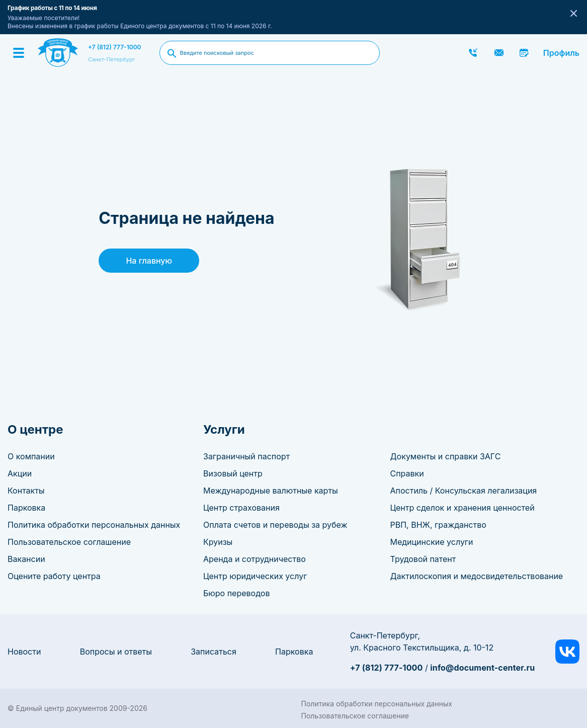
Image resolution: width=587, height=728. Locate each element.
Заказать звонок (473, 53)
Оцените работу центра (54, 576)
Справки (407, 473)
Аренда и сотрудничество (255, 559)
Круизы (218, 542)
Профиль (561, 53)
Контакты (26, 491)
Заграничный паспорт (246, 456)
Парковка (26, 508)
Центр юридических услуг (255, 576)
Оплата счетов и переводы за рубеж (275, 525)
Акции (20, 473)
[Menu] (19, 53)
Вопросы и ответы (116, 652)
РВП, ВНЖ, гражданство (438, 525)
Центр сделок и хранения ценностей (463, 508)
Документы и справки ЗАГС (446, 456)
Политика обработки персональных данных (94, 525)
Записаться (214, 652)
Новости (24, 652)
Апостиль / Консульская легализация (464, 491)
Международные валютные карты (271, 491)
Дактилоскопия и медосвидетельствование (477, 576)
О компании (31, 456)
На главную (149, 261)
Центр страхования (241, 508)
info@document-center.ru (482, 668)
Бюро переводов (236, 593)
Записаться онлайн (525, 53)
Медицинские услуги (432, 542)
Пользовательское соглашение (69, 542)
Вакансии (26, 559)
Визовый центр (233, 473)
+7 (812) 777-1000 (115, 47)
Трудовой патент (423, 559)
